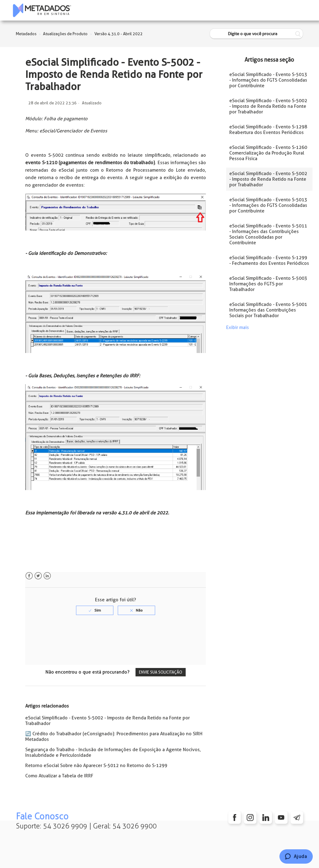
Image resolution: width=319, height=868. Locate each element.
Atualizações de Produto (65, 34)
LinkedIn (47, 576)
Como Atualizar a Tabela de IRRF (59, 776)
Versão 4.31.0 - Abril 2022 (119, 34)
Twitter (38, 576)
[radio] (95, 610)
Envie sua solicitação (161, 672)
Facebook (29, 576)
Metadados (26, 34)
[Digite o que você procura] (256, 34)
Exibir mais (238, 327)
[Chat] (296, 856)
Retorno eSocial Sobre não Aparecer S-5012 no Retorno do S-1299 (96, 765)
